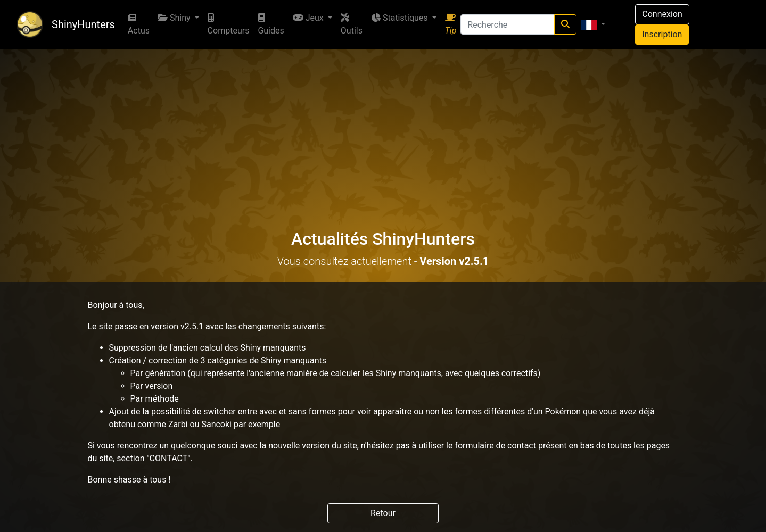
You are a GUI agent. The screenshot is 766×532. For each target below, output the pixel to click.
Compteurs (229, 24)
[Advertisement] (383, 129)
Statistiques (401, 18)
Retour (383, 513)
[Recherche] (508, 24)
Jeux (309, 18)
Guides (271, 24)
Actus (139, 24)
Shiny (175, 18)
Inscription (662, 34)
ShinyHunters (83, 24)
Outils (352, 24)
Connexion (662, 14)
